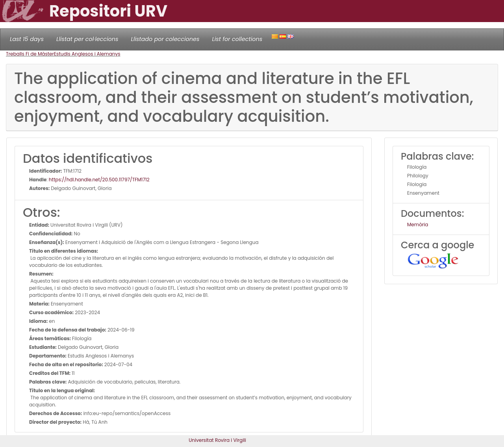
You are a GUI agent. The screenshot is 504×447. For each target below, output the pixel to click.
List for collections (237, 39)
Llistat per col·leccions (87, 39)
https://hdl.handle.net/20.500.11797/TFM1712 (99, 180)
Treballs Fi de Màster (30, 54)
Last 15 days (27, 39)
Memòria (418, 224)
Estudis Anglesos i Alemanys (87, 54)
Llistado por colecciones (165, 39)
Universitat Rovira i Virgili (217, 440)
